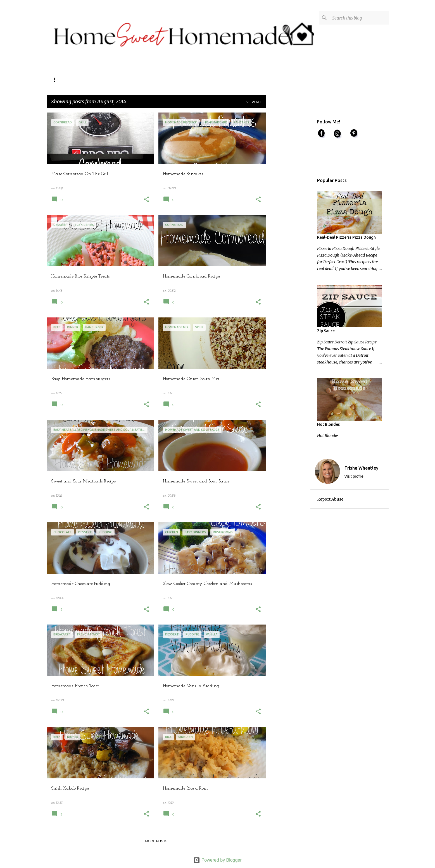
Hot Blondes (328, 424)
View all (254, 102)
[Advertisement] (288, 196)
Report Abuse (330, 499)
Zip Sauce (326, 331)
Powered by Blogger (217, 860)
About (111, 80)
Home (57, 80)
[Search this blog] (359, 18)
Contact (83, 80)
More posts (156, 841)
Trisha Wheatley (361, 468)
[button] (146, 200)
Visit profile (354, 476)
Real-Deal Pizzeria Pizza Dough (346, 237)
